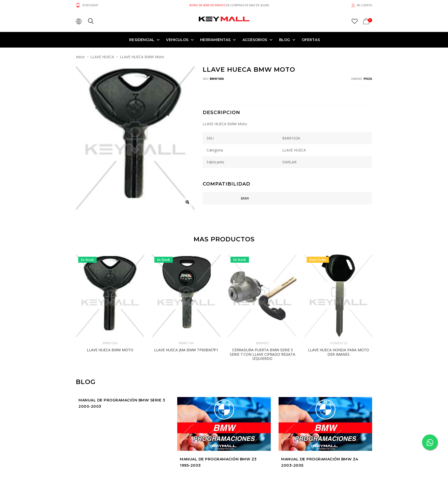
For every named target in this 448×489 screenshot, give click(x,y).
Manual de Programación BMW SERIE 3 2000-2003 (122, 368)
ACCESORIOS (255, 39)
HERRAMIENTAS (215, 39)
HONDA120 (339, 308)
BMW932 (262, 308)
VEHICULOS (177, 39)
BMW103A (110, 308)
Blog (285, 39)
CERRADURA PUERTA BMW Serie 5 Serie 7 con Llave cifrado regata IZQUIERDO (262, 319)
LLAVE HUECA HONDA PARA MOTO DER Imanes (338, 317)
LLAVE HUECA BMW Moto (110, 315)
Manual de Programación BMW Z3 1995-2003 (218, 427)
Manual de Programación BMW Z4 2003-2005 (320, 427)
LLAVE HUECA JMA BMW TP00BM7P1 (186, 315)
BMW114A (186, 308)
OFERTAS (311, 39)
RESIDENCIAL (142, 39)
